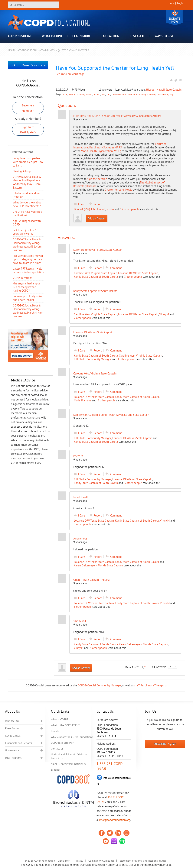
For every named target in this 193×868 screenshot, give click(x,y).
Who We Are (12, 721)
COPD (98, 94)
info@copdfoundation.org (115, 820)
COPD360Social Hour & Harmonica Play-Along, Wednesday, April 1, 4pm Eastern (27, 245)
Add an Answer (97, 218)
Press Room (12, 728)
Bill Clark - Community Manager (93, 359)
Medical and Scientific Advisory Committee (69, 756)
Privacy (79, 861)
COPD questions (22, 278)
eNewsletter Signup (165, 744)
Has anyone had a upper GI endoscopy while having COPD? (27, 287)
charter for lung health (81, 94)
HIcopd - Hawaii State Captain (164, 90)
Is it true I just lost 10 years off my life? (26, 232)
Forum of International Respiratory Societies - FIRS (120, 146)
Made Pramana (83, 400)
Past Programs (13, 758)
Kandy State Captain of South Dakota (96, 277)
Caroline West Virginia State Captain (95, 273)
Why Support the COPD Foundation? (72, 737)
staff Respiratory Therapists (150, 685)
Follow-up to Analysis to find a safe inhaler (27, 298)
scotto (110, 209)
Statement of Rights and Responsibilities (143, 861)
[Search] (34, 5)
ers (104, 94)
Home (12, 50)
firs (109, 94)
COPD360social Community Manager (99, 685)
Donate (175, 17)
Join (172, 3)
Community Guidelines (101, 861)
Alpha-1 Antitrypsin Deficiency (68, 764)
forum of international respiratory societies (134, 94)
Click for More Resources (25, 65)
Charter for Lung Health (119, 190)
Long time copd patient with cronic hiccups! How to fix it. (28, 162)
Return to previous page (70, 74)
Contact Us (57, 749)
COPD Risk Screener (62, 743)
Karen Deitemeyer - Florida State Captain (98, 565)
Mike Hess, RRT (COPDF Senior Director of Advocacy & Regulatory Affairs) (117, 116)
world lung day (165, 94)
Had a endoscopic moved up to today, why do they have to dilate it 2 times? (28, 259)
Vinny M (164, 314)
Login (180, 3)
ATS (65, 94)
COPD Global (13, 736)
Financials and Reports (18, 743)
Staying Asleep (22, 171)
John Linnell (98, 209)
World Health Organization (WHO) (101, 151)
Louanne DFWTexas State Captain (138, 273)
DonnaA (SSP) (82, 209)
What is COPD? (59, 719)
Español (56, 770)
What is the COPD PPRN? (65, 725)
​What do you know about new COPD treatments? (28, 204)
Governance (12, 750)
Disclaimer (64, 861)
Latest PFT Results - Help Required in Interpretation (28, 270)
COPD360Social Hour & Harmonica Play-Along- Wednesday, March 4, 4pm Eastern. (28, 311)
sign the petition (97, 179)
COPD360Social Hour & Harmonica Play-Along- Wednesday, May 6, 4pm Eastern (27, 182)
